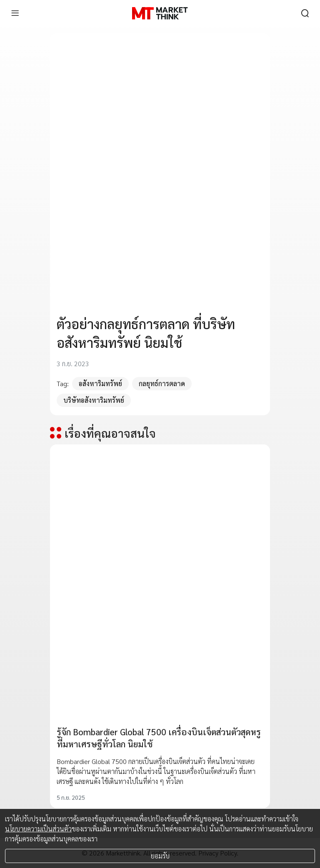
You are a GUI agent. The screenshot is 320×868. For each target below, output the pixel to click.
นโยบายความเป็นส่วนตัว (38, 829)
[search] (305, 13)
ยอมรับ (160, 856)
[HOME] (160, 13)
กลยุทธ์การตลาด (162, 383)
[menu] (15, 13)
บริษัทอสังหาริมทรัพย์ (94, 400)
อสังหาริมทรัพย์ (100, 383)
